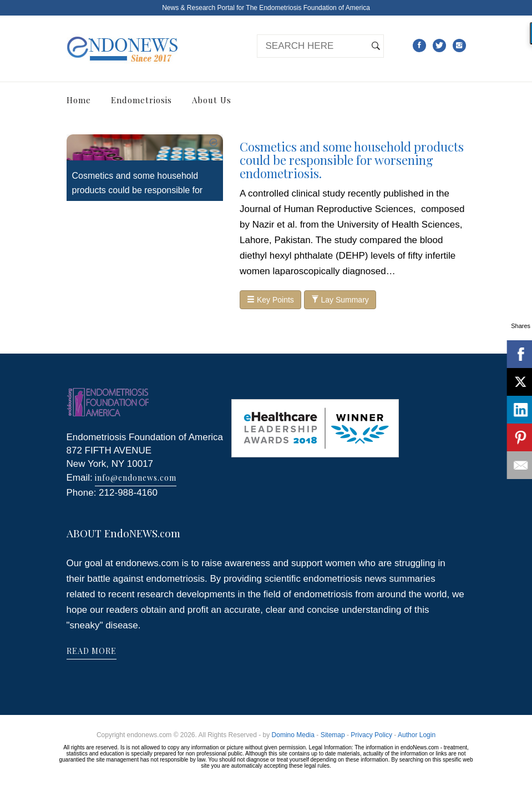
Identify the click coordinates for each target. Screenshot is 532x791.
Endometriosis (141, 100)
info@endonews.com (136, 478)
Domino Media (293, 735)
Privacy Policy (371, 735)
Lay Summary (340, 300)
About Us (212, 100)
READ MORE (92, 651)
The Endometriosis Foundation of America (308, 8)
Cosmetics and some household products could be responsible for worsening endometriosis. (138, 190)
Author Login (417, 735)
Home (79, 100)
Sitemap (333, 735)
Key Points (270, 300)
